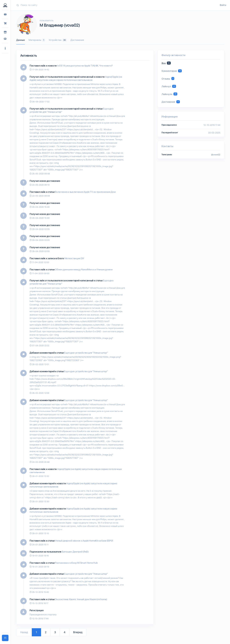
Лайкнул (169, 86)
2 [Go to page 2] (46, 632)
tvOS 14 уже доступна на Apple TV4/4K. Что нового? (85, 66)
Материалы (37, 40)
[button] (5, 48)
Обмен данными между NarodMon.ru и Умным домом (84, 270)
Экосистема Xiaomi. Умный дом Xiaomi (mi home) (81, 599)
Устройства (58, 40)
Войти (223, 5)
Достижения (77, 40)
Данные (21, 40)
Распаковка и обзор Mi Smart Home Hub (76, 563)
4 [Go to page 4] (65, 632)
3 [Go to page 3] (55, 632)
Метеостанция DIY (74, 258)
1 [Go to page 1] (36, 632)
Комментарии (172, 71)
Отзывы (168, 79)
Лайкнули (169, 94)
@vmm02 (216, 155)
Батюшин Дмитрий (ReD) (75, 552)
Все (166, 63)
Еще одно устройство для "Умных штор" (86, 353)
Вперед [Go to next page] (78, 632)
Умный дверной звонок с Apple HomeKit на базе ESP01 (84, 541)
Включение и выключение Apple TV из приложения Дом (85, 192)
